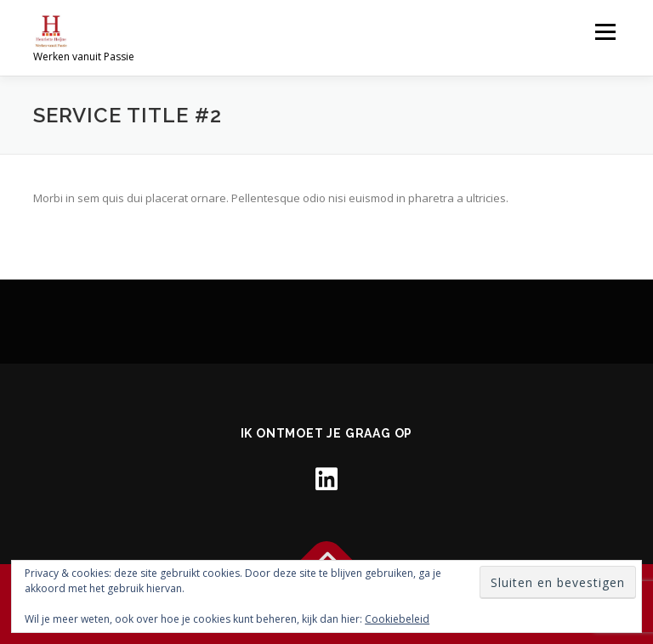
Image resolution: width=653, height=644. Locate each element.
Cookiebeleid (397, 619)
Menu (605, 31)
